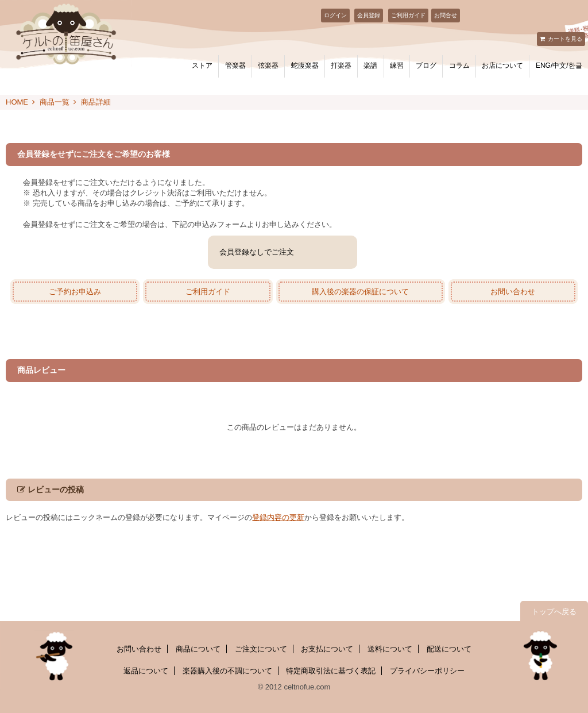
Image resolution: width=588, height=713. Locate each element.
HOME (17, 102)
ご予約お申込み (75, 292)
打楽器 (341, 65)
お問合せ (446, 15)
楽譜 (370, 65)
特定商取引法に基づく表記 (331, 671)
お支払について (327, 649)
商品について (198, 649)
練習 (397, 65)
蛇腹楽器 (305, 65)
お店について (502, 65)
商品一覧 (55, 102)
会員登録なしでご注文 (257, 252)
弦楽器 (268, 65)
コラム (459, 65)
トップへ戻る (554, 612)
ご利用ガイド (408, 15)
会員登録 (369, 15)
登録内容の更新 (278, 517)
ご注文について (261, 649)
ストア (202, 65)
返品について (146, 671)
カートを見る (565, 39)
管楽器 (235, 65)
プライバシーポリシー (427, 671)
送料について (390, 649)
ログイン (335, 15)
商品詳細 (96, 102)
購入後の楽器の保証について (360, 292)
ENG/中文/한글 (559, 65)
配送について (449, 649)
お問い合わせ (513, 292)
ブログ (426, 65)
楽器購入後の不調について (227, 671)
